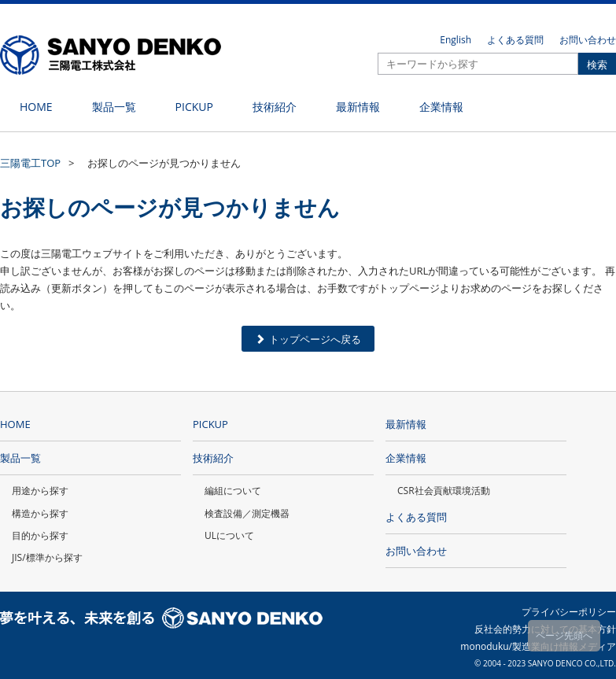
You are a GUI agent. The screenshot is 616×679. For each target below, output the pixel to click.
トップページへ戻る (308, 339)
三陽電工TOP (30, 163)
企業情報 (406, 458)
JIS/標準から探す (47, 557)
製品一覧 (20, 458)
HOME (15, 424)
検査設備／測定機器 (247, 513)
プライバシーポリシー (569, 612)
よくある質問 (515, 40)
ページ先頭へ (564, 635)
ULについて (229, 535)
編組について (233, 491)
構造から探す (40, 513)
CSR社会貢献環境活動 (444, 491)
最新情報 (406, 424)
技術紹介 (213, 458)
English (456, 40)
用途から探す (40, 491)
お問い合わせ (588, 40)
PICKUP (210, 424)
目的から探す (40, 535)
